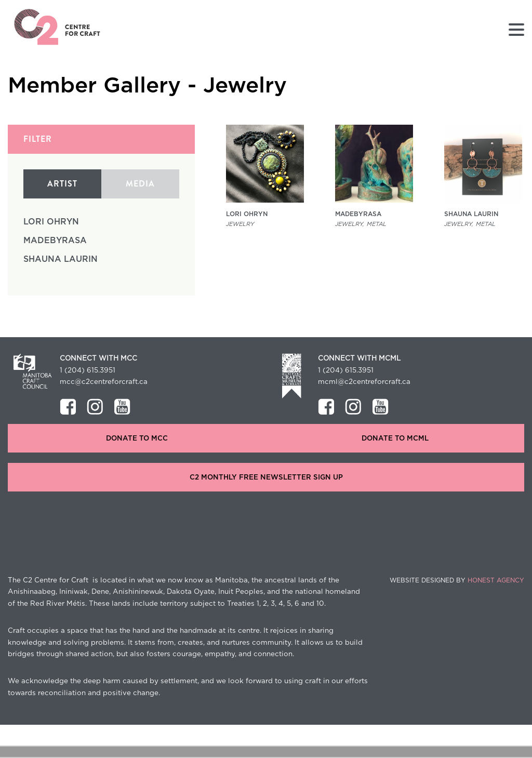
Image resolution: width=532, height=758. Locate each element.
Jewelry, (350, 224)
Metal (377, 224)
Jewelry (240, 224)
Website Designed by (457, 580)
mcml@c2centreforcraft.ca (364, 382)
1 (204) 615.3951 (88, 370)
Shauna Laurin (61, 259)
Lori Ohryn (51, 222)
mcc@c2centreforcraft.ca (104, 382)
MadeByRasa (55, 241)
